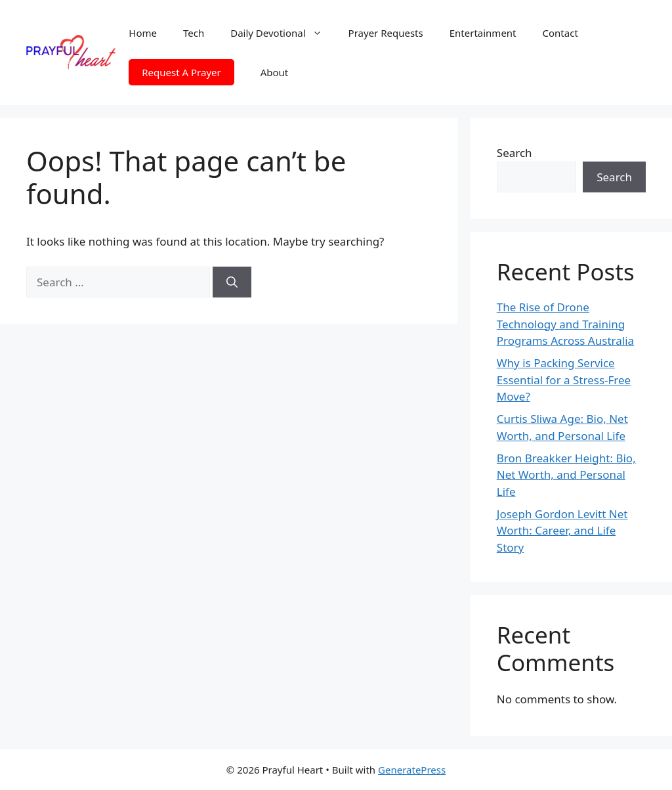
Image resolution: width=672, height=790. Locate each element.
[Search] (232, 282)
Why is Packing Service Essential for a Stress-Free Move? (564, 380)
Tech (194, 33)
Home (143, 33)
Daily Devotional (283, 33)
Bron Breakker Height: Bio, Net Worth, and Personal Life (566, 475)
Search (514, 153)
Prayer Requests (386, 33)
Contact (560, 33)
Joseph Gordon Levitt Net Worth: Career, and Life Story (562, 531)
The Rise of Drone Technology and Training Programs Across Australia (565, 324)
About (275, 72)
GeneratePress (412, 770)
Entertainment (483, 33)
